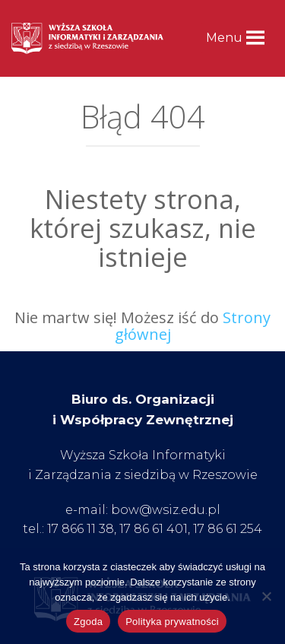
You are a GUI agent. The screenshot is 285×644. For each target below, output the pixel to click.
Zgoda (88, 622)
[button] (224, 38)
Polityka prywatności (172, 622)
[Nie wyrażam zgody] (266, 596)
